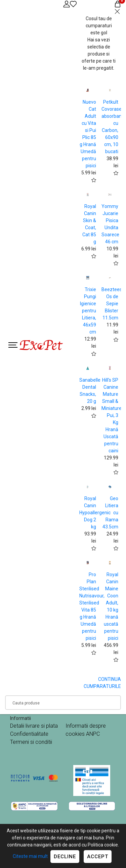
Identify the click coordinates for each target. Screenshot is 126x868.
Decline (65, 857)
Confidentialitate (29, 734)
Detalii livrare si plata (34, 726)
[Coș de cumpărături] (118, 4)
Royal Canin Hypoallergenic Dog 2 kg (95, 513)
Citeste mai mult (30, 856)
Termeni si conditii (31, 742)
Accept (98, 857)
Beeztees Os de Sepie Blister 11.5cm (112, 304)
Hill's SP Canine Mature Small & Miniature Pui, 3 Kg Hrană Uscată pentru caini (112, 415)
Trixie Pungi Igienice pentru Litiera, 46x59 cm (88, 311)
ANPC (93, 734)
